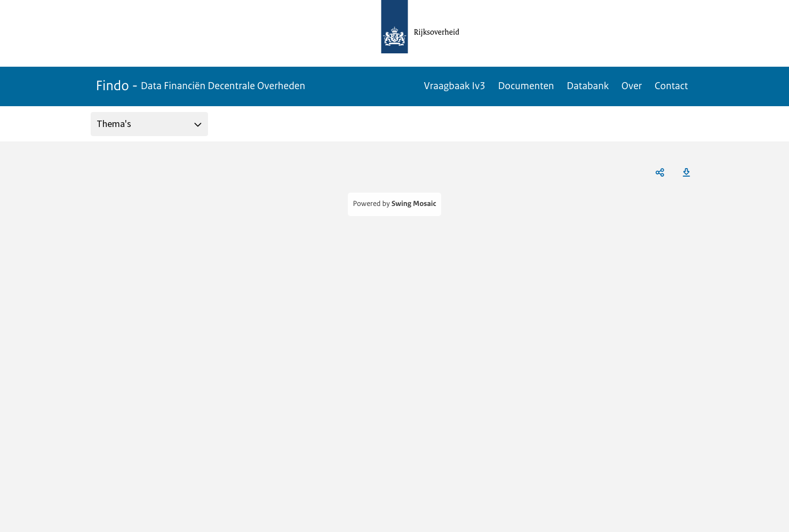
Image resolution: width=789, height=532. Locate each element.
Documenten (526, 86)
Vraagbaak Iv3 (455, 86)
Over (632, 86)
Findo (201, 86)
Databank (588, 86)
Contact (671, 86)
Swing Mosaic (414, 204)
